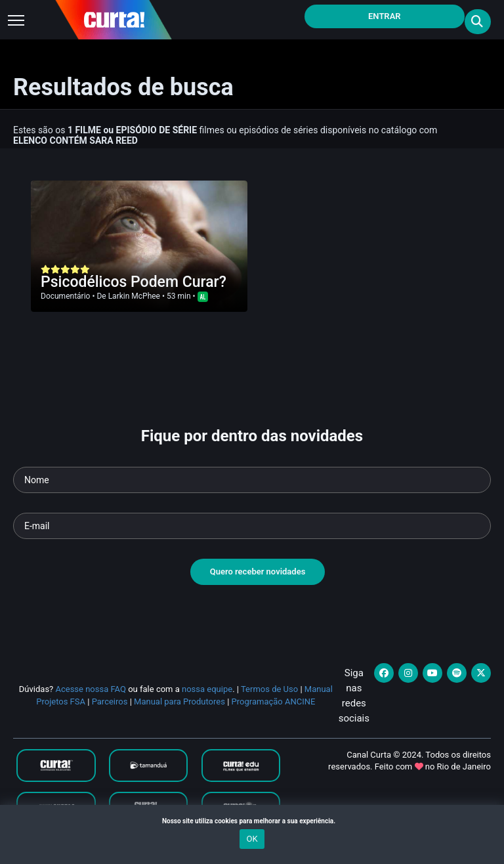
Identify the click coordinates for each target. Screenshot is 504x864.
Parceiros (110, 702)
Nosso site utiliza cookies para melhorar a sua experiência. (252, 821)
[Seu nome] (252, 480)
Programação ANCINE (274, 702)
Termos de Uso (269, 689)
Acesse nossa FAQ (91, 689)
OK (252, 839)
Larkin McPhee (134, 296)
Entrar (385, 16)
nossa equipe (207, 689)
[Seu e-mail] (252, 526)
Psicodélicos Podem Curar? (134, 282)
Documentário (65, 296)
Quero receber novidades (258, 572)
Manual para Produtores (179, 702)
